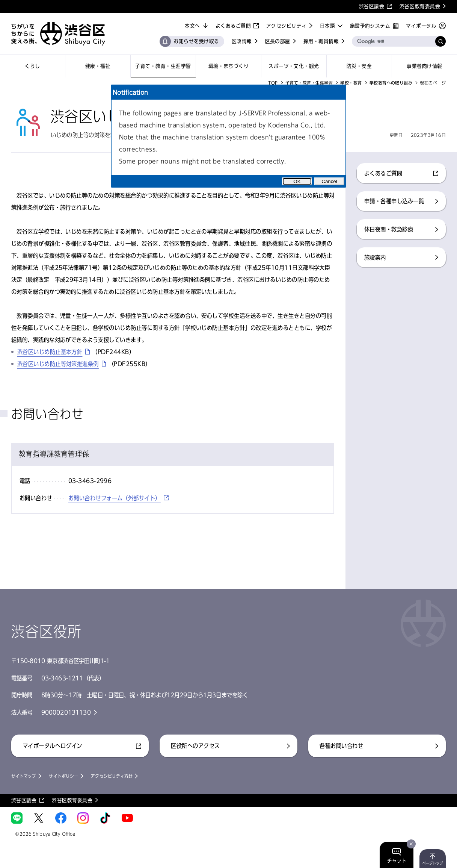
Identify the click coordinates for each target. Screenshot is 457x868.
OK (297, 181)
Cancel (329, 181)
